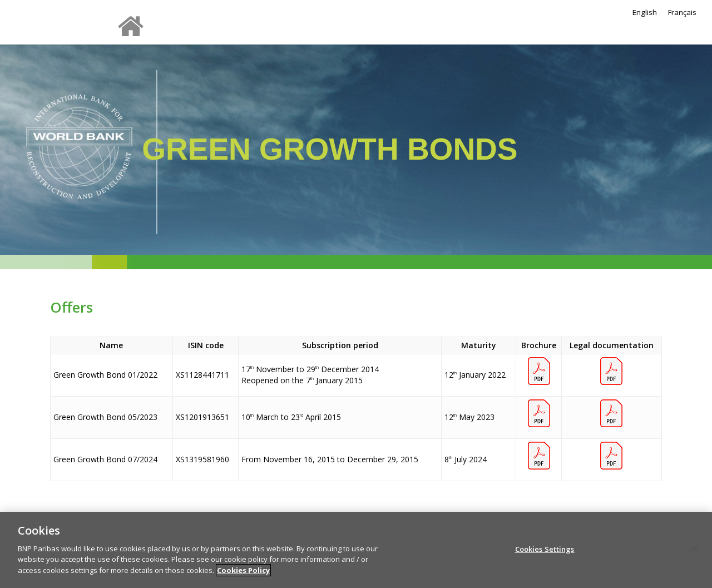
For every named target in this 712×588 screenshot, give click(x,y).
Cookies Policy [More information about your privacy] (243, 576)
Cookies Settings (545, 555)
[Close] (694, 555)
